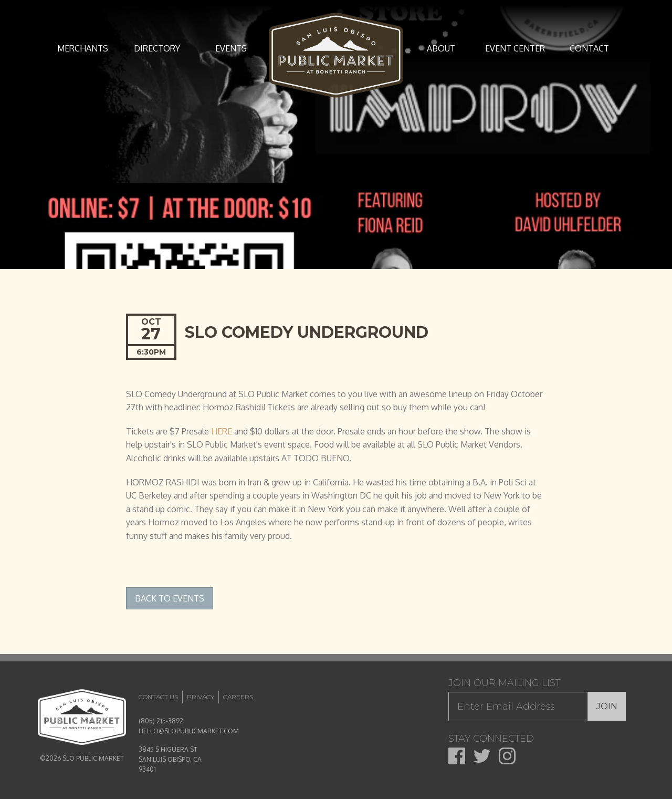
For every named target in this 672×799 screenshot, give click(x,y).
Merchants (83, 48)
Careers (238, 697)
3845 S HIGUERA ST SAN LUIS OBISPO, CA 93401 (170, 759)
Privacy (201, 697)
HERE (222, 431)
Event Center (515, 48)
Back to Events (170, 598)
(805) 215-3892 (161, 721)
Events (231, 48)
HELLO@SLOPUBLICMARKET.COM (189, 731)
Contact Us (158, 697)
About (441, 48)
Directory (157, 48)
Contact (589, 48)
